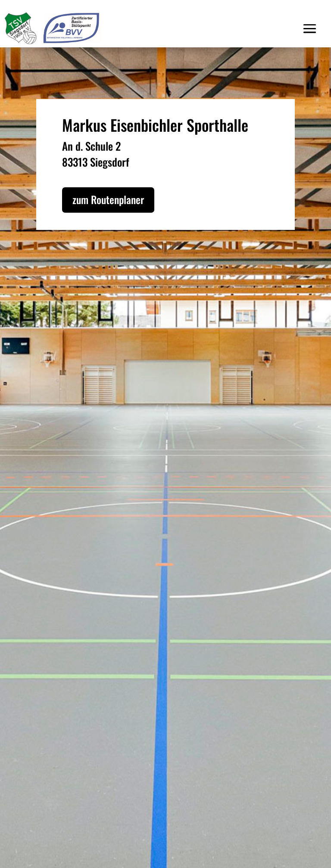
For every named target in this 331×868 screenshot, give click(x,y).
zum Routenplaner (108, 199)
